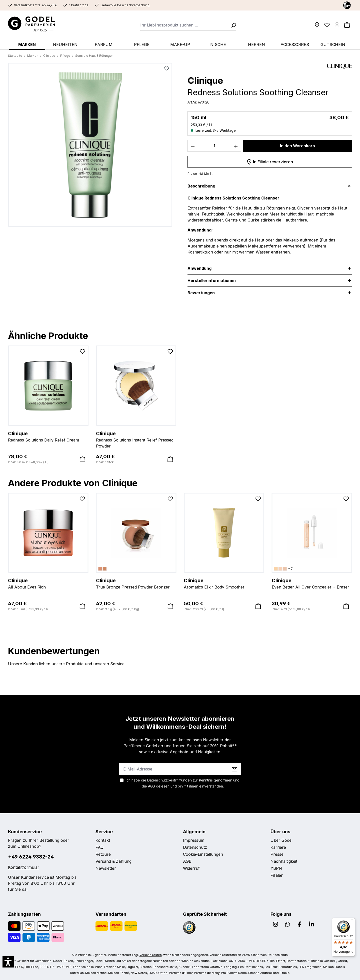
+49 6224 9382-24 (31, 857)
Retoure (103, 854)
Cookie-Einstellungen (203, 854)
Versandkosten (151, 955)
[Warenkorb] (347, 25)
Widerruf (191, 868)
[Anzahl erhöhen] (236, 146)
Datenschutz (195, 847)
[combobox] (184, 25)
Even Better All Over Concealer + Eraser (312, 583)
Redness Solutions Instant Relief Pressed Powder (136, 439)
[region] (90, 147)
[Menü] (352, 921)
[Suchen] (232, 25)
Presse (277, 854)
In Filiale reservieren (270, 161)
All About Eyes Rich (48, 583)
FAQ (99, 847)
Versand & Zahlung (113, 861)
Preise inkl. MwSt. (200, 174)
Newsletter (106, 868)
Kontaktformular (24, 867)
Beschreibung (201, 186)
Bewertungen (201, 293)
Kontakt (103, 840)
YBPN (276, 868)
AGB (151, 786)
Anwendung (199, 268)
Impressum (194, 840)
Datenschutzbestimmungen (169, 780)
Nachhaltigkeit (284, 861)
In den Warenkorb (297, 146)
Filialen (277, 875)
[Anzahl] (214, 146)
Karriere (278, 847)
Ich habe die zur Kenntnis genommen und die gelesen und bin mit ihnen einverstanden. (183, 783)
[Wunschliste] (327, 25)
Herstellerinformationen (212, 280)
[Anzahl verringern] (193, 146)
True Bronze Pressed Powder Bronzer (136, 583)
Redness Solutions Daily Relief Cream (48, 436)
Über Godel (281, 840)
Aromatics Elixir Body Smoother (224, 583)
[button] (8, 962)
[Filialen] (317, 25)
